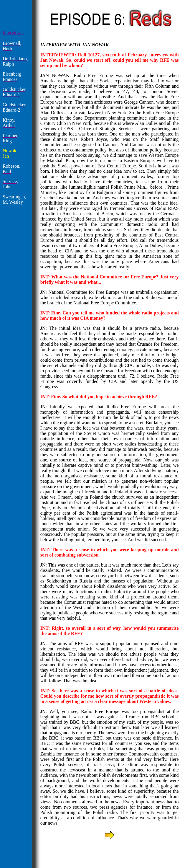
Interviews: (13, 33)
